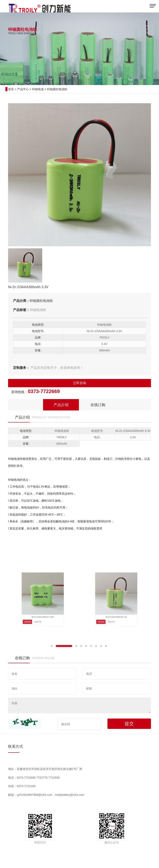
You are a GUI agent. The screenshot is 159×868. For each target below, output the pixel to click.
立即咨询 (79, 383)
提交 (129, 724)
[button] (52, 646)
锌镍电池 (38, 89)
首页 (11, 89)
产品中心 (23, 89)
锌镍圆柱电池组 (57, 89)
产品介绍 (61, 405)
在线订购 (98, 405)
